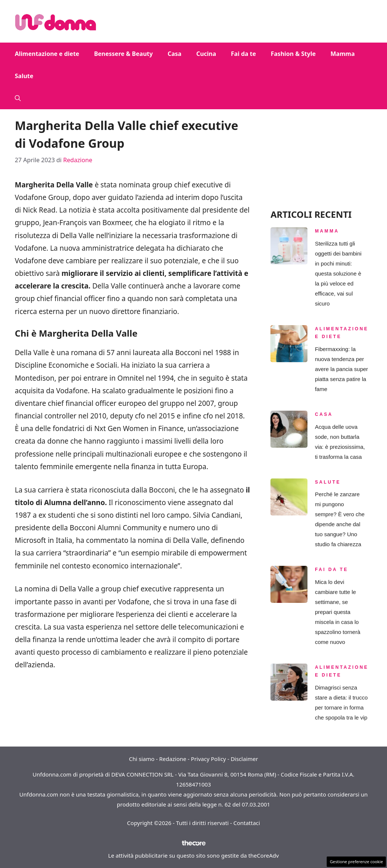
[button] (18, 98)
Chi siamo (142, 759)
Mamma (342, 54)
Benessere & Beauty (123, 54)
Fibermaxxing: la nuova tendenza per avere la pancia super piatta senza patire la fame (341, 369)
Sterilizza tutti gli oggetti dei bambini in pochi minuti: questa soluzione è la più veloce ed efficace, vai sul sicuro (338, 273)
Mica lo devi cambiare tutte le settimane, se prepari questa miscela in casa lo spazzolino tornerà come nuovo (338, 612)
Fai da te (243, 54)
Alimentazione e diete (47, 54)
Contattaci (247, 823)
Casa (174, 54)
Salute (24, 76)
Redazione (173, 759)
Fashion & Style (293, 54)
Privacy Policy (208, 759)
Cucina (206, 54)
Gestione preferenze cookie (356, 862)
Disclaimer (244, 759)
